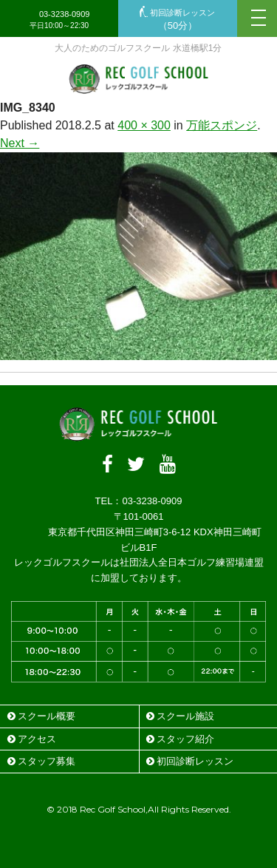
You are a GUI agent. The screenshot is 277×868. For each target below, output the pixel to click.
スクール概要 (41, 716)
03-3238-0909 (59, 20)
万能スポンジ (222, 125)
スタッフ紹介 (180, 739)
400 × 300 (144, 125)
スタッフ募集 (41, 761)
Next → (20, 143)
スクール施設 (180, 716)
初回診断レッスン (177, 20)
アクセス (32, 739)
